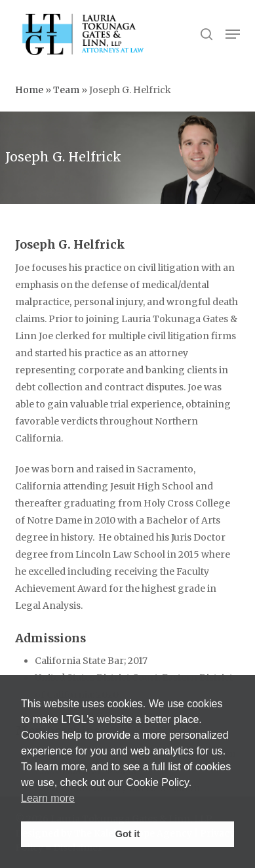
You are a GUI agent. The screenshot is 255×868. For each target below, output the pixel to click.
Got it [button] (128, 834)
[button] (233, 34)
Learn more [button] (48, 798)
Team (66, 90)
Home (29, 90)
